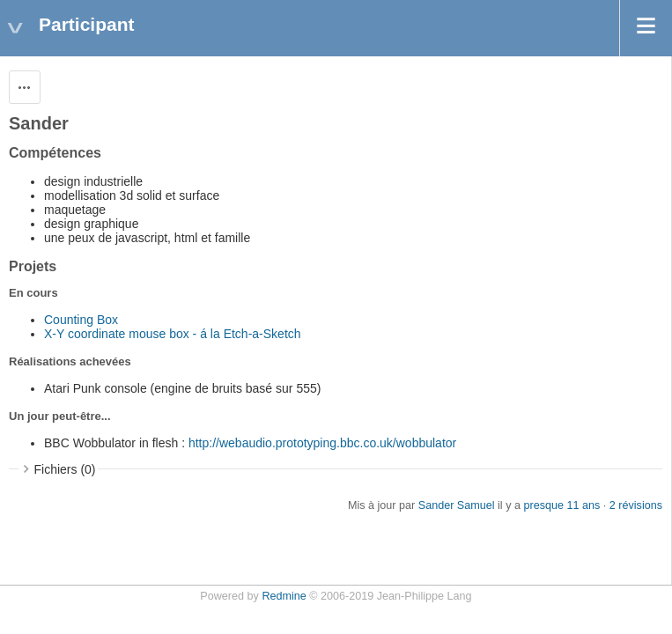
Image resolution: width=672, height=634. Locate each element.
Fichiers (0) (65, 469)
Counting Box (81, 320)
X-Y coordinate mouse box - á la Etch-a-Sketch (173, 334)
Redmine (284, 596)
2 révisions (636, 505)
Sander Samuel (457, 505)
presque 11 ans (561, 505)
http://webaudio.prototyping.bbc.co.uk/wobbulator (322, 443)
